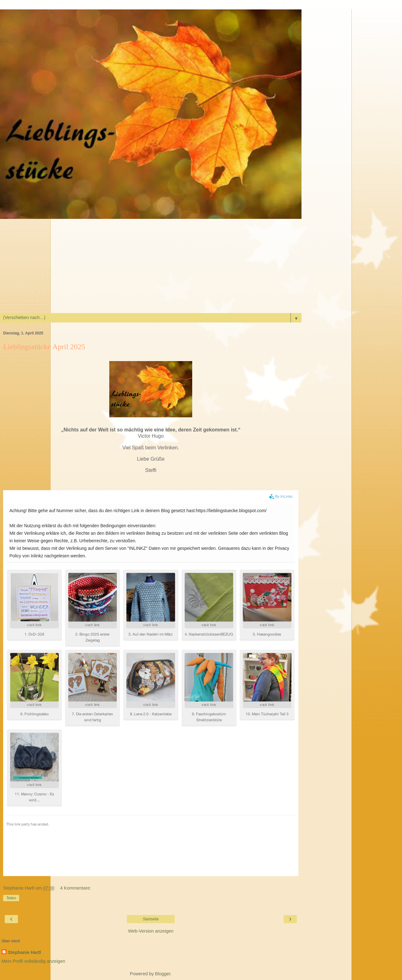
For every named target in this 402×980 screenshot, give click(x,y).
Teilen (11, 898)
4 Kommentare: (76, 888)
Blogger (163, 974)
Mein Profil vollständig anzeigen (33, 961)
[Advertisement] (201, 266)
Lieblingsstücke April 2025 (44, 347)
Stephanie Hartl (24, 952)
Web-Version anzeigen (151, 931)
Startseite (151, 919)
